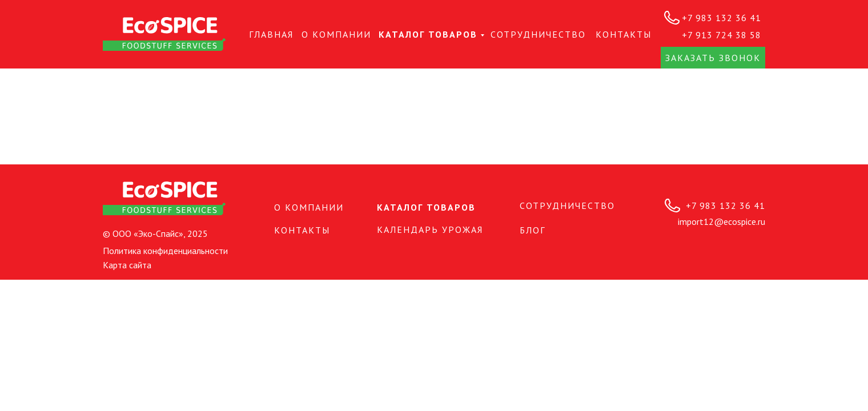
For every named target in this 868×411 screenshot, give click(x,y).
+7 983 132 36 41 (722, 18)
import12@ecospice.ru (722, 221)
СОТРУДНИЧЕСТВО (538, 34)
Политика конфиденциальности (165, 251)
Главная (271, 34)
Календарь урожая (430, 229)
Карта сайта (127, 265)
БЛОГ (533, 230)
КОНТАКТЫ (624, 34)
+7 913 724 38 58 (722, 35)
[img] (164, 34)
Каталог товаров (428, 34)
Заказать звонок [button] (713, 58)
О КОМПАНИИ (336, 34)
